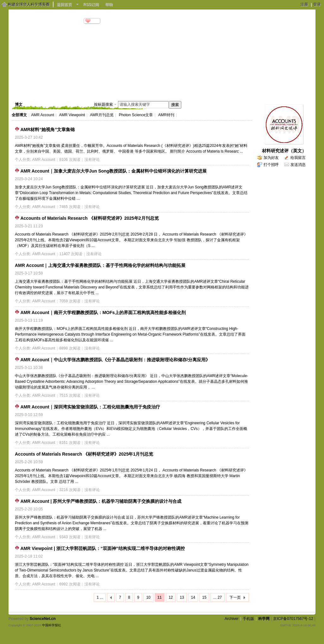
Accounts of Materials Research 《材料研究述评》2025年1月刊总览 (84, 454)
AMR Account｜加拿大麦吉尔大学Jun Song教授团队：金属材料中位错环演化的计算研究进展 (113, 171)
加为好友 (271, 158)
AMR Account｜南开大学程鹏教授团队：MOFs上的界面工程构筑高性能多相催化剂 (103, 313)
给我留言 (298, 158)
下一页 (235, 597)
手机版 (248, 619)
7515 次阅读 (70, 395)
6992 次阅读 (70, 584)
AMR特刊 (166, 115)
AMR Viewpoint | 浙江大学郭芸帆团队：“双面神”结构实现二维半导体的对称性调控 (102, 548)
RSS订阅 (91, 4)
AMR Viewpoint (72, 115)
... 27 (218, 597)
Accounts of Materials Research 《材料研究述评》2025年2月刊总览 (89, 218)
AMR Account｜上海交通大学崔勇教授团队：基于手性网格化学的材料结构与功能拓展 (100, 265)
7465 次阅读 (70, 207)
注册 (304, 4)
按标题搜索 (103, 104)
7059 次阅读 (70, 301)
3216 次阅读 (70, 490)
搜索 (175, 105)
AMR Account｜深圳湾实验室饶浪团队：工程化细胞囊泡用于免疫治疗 (90, 407)
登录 (317, 4)
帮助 (109, 4)
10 (148, 597)
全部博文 (19, 115)
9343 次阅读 (70, 537)
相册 (93, 90)
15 (204, 597)
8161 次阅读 (70, 443)
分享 (95, 21)
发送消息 (298, 165)
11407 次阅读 (71, 254)
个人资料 (143, 90)
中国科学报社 (52, 625)
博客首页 (26, 90)
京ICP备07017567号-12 (293, 619)
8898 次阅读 (70, 348)
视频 (72, 90)
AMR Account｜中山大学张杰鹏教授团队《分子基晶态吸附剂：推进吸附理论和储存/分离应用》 (115, 360)
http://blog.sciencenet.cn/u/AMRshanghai (47, 28)
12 (171, 597)
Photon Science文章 (136, 115)
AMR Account (43, 115)
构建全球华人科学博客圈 (29, 4)
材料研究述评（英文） (284, 151)
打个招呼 (271, 165)
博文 (51, 90)
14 (193, 597)
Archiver (232, 619)
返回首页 (64, 4)
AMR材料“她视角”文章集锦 (47, 129)
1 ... (100, 597)
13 (182, 597)
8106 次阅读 (70, 160)
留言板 (116, 90)
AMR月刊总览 (102, 115)
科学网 (264, 619)
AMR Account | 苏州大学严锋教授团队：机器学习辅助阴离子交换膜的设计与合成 (101, 501)
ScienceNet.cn (43, 619)
